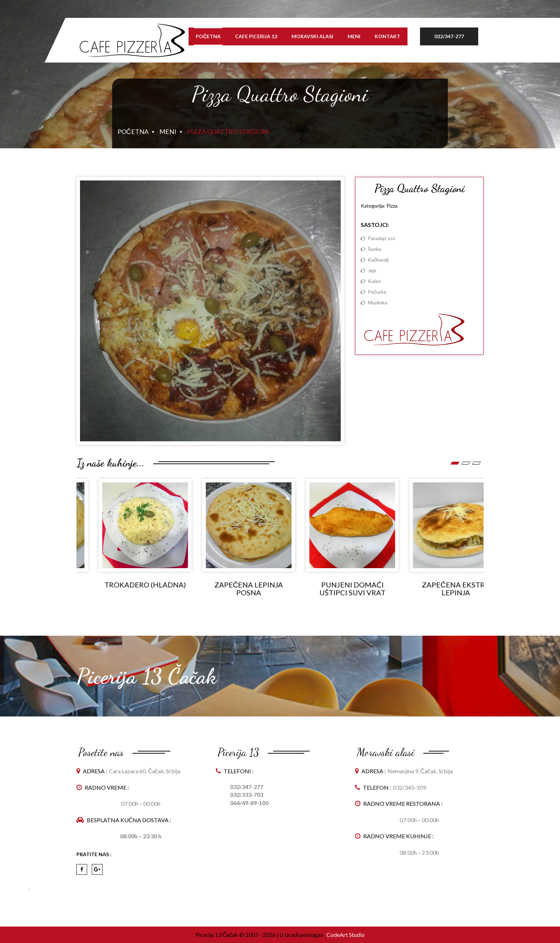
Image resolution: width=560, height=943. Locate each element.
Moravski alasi (312, 36)
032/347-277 (449, 36)
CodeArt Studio (345, 935)
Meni (354, 36)
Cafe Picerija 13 (256, 36)
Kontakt (387, 36)
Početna (208, 36)
